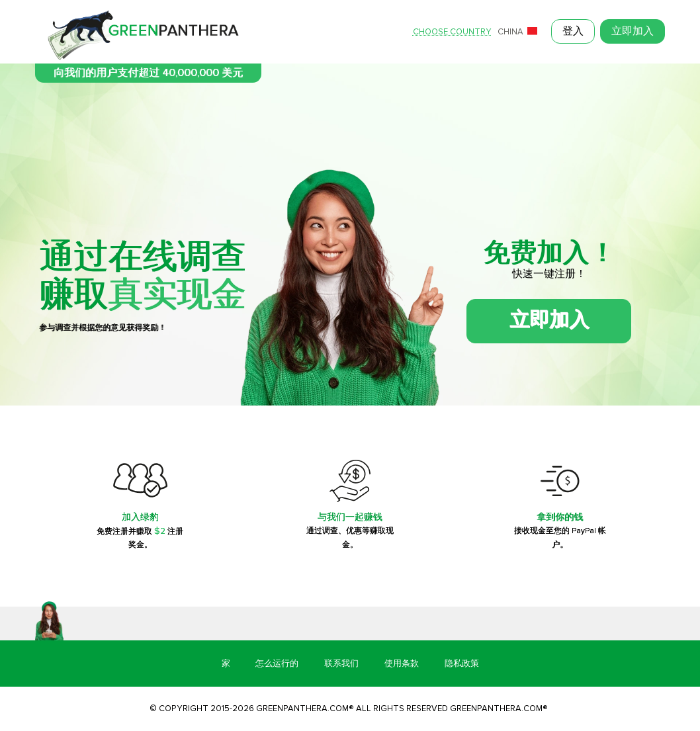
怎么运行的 (277, 664)
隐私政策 (462, 664)
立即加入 (633, 31)
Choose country (452, 32)
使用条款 (402, 664)
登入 (573, 31)
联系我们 (341, 664)
